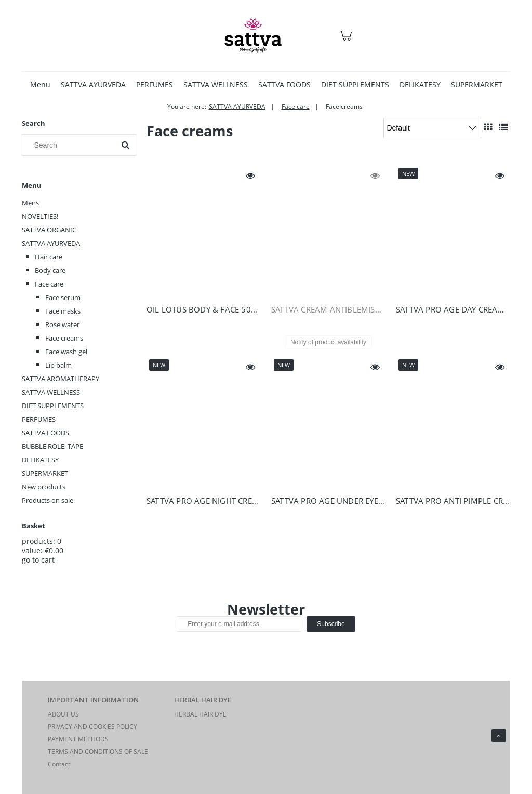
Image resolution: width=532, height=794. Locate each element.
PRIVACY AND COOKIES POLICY (92, 727)
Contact (59, 764)
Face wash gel (66, 352)
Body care (50, 270)
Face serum (63, 297)
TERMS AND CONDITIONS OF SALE (98, 752)
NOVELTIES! (40, 216)
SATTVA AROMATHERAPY (61, 379)
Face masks (63, 311)
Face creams (64, 338)
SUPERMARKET (45, 473)
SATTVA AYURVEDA (51, 243)
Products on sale (48, 500)
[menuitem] (40, 84)
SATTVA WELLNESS (51, 392)
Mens (30, 203)
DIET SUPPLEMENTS (53, 406)
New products (44, 487)
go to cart (38, 560)
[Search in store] (71, 145)
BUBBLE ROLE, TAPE (52, 446)
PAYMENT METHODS (78, 739)
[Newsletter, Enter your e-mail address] (239, 624)
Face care (49, 284)
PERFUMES (39, 419)
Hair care (49, 257)
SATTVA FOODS (45, 433)
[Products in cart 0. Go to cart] (347, 41)
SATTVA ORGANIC (49, 230)
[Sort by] (432, 128)
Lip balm (58, 365)
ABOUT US (63, 714)
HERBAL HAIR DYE (200, 714)
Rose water (62, 324)
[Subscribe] (331, 624)
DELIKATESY (40, 460)
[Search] (125, 145)
